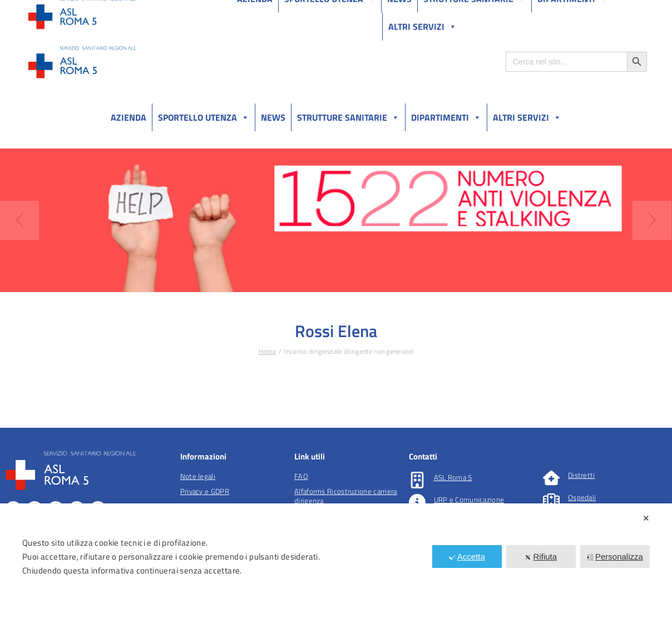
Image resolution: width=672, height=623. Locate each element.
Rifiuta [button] (541, 557)
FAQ (301, 476)
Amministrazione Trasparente (111, 10)
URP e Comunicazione (469, 500)
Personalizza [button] (615, 557)
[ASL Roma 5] (417, 480)
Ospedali (582, 497)
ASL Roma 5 (453, 477)
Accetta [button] (467, 557)
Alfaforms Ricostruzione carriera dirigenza (346, 496)
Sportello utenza (204, 117)
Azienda (129, 117)
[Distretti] (551, 478)
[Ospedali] (551, 500)
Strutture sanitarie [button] (348, 117)
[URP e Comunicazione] (417, 502)
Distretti (582, 475)
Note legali (198, 476)
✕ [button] (646, 518)
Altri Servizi (527, 117)
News (273, 117)
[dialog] (336, 563)
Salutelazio (595, 10)
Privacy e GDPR (205, 491)
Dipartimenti (446, 117)
